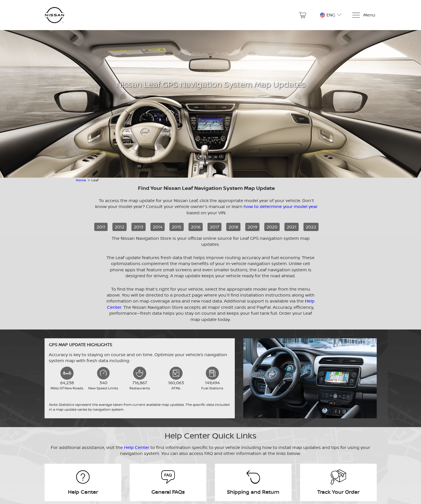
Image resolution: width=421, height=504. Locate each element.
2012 (120, 227)
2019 (252, 227)
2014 (158, 227)
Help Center (137, 447)
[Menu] (364, 15)
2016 (196, 227)
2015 (177, 227)
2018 (233, 227)
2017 (214, 227)
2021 (292, 227)
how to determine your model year (281, 206)
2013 (139, 227)
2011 (101, 227)
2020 (272, 227)
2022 (311, 227)
